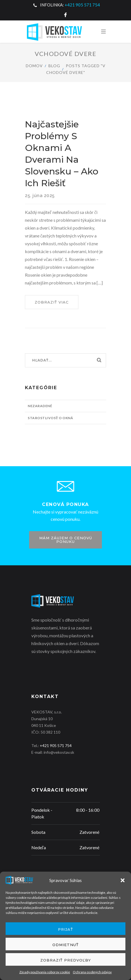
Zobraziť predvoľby (66, 960)
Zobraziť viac (57, 304)
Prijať (65, 929)
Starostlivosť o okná (50, 418)
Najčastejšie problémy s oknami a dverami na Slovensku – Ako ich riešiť (62, 154)
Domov (34, 66)
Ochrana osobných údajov (92, 972)
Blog (54, 66)
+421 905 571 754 (82, 5)
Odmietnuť (65, 945)
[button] (123, 880)
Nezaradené (40, 406)
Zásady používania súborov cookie (45, 972)
